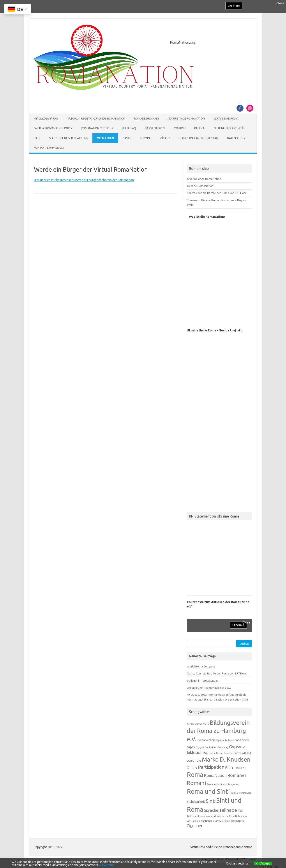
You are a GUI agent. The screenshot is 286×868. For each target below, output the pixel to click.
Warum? (180, 128)
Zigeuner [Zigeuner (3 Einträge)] (195, 826)
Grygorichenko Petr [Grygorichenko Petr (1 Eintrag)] (206, 747)
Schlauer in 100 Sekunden (203, 681)
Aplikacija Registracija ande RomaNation (96, 119)
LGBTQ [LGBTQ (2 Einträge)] (246, 753)
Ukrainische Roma (226, 119)
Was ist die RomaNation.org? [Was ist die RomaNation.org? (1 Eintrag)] (202, 821)
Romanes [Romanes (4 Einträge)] (237, 775)
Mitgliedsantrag (46, 119)
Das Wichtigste (155, 128)
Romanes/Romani (146, 119)
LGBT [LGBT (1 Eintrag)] (237, 753)
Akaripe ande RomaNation (186, 119)
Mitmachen (105, 138)
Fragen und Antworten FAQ (198, 138)
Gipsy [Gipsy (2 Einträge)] (191, 747)
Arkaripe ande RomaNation (204, 179)
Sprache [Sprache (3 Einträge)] (211, 810)
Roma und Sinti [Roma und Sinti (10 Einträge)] (208, 791)
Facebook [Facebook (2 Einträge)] (242, 740)
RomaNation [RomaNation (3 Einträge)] (215, 775)
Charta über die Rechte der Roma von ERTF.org (217, 193)
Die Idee (199, 128)
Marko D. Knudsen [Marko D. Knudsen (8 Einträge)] (226, 759)
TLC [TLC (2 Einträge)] (240, 811)
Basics (127, 138)
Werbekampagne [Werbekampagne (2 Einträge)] (231, 821)
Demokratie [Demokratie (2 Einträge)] (207, 740)
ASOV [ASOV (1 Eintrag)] (206, 724)
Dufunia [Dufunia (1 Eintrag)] (229, 740)
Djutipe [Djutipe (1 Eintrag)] (220, 740)
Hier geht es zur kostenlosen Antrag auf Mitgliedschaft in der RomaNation (84, 180)
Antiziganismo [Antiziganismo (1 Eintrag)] (194, 724)
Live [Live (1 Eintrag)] (199, 761)
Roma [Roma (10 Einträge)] (195, 775)
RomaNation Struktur (97, 128)
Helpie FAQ (129, 128)
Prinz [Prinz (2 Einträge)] (229, 767)
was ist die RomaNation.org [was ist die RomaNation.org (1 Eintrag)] (232, 816)
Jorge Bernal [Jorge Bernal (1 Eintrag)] (216, 753)
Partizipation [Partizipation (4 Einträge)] (211, 767)
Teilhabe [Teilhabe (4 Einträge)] (228, 810)
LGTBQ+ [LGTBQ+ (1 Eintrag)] (191, 761)
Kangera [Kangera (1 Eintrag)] (229, 753)
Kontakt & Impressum (49, 148)
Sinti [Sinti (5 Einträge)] (211, 801)
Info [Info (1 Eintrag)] (244, 747)
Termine (146, 138)
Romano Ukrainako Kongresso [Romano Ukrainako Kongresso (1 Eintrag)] (223, 784)
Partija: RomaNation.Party (53, 128)
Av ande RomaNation (200, 186)
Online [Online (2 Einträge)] (192, 767)
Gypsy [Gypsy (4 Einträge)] (235, 747)
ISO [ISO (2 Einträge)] (206, 753)
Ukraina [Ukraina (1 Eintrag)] (201, 816)
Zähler (165, 138)
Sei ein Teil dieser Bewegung (69, 138)
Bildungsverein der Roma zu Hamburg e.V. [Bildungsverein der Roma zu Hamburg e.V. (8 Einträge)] (218, 731)
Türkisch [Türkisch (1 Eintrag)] (191, 816)
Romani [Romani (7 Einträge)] (196, 783)
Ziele (37, 138)
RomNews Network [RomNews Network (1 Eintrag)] (241, 793)
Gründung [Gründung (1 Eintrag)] (223, 747)
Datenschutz (236, 138)
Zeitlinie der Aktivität (229, 128)
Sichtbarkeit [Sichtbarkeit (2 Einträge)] (196, 802)
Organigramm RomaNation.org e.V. (209, 688)
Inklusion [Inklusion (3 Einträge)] (195, 752)
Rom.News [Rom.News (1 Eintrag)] (240, 768)
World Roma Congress (201, 666)
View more (107, 865)
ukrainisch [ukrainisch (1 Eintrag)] (211, 816)
